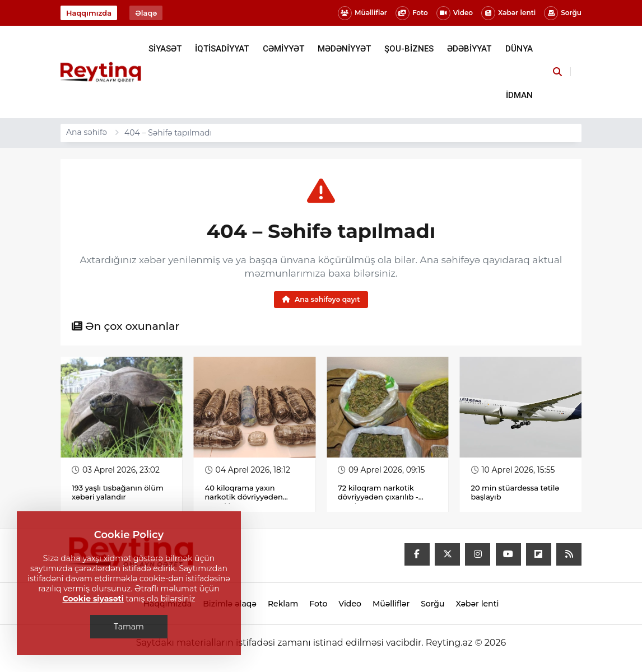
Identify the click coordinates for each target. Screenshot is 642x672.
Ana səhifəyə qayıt (321, 299)
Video (455, 13)
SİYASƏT (165, 49)
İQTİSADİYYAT (222, 49)
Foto (412, 13)
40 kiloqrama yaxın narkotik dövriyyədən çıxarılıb (244, 497)
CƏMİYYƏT (283, 49)
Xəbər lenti (508, 13)
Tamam (129, 627)
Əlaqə (146, 13)
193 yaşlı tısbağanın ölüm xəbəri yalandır (118, 492)
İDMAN (519, 95)
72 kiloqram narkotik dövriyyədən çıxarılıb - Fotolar (378, 497)
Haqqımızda (89, 13)
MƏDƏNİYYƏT (344, 49)
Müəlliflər (362, 13)
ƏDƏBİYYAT (469, 49)
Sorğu (563, 13)
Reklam (283, 604)
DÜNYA (519, 49)
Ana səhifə (87, 132)
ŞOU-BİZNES (409, 49)
